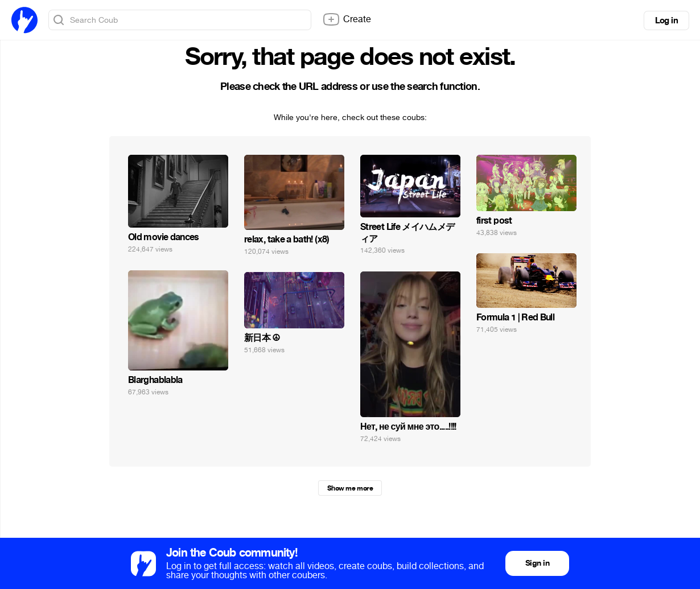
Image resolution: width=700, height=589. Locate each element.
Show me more (350, 488)
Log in (666, 20)
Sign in (537, 563)
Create (347, 19)
